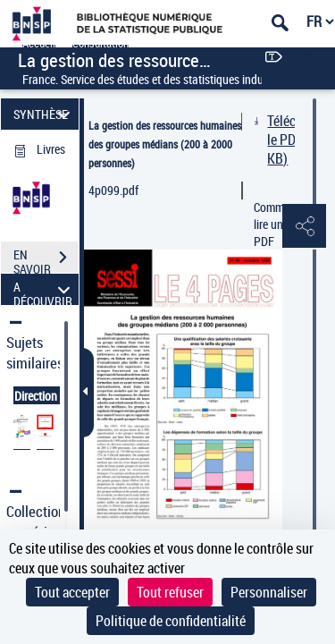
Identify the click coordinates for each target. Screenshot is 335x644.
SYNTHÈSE (44, 114)
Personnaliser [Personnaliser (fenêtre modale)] (269, 592)
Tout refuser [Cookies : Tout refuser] (170, 592)
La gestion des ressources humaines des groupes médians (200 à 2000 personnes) (165, 144)
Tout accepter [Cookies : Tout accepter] (72, 592)
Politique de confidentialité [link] (171, 621)
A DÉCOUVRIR (44, 289)
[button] (304, 227)
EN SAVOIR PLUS (46, 259)
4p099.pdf (113, 190)
